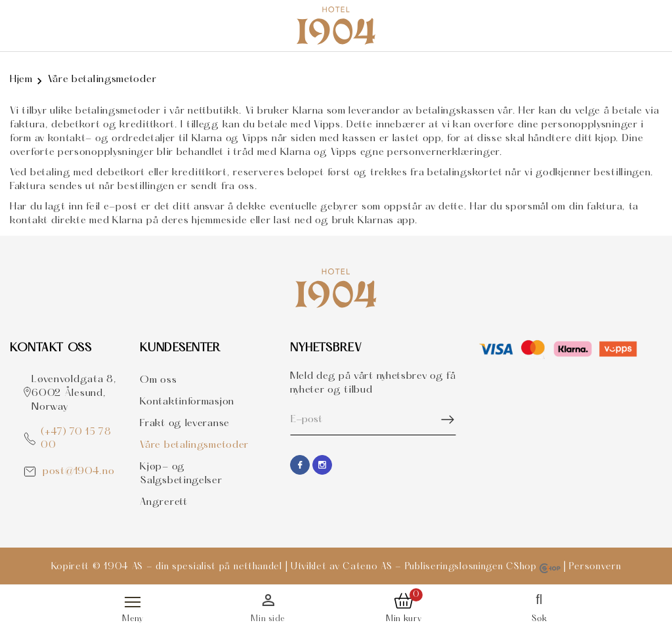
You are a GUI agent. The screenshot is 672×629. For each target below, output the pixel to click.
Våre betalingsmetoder (102, 79)
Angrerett (163, 502)
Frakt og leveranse (185, 423)
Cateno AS (367, 567)
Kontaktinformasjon (187, 402)
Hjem (21, 79)
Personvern (595, 567)
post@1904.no (78, 471)
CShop (533, 567)
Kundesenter (180, 348)
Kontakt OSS (51, 348)
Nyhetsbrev (326, 348)
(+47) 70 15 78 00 (76, 439)
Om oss (158, 380)
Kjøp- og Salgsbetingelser (181, 474)
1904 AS (123, 567)
